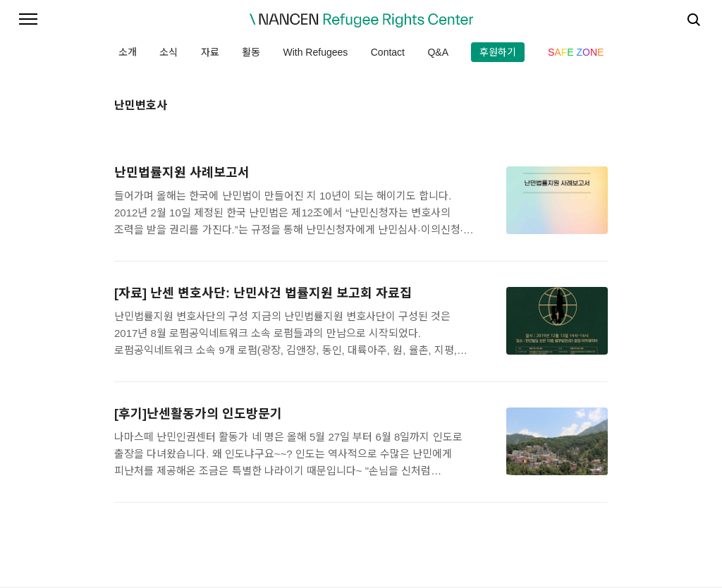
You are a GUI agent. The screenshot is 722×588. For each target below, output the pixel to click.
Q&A (438, 52)
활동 (251, 52)
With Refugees (315, 52)
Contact (388, 52)
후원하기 (498, 52)
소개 (128, 52)
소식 (169, 52)
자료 (210, 52)
